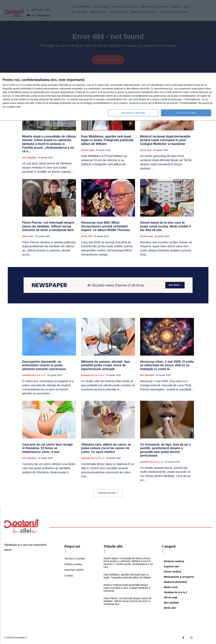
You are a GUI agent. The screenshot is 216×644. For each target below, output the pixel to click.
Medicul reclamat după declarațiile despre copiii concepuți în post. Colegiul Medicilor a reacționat (165, 140)
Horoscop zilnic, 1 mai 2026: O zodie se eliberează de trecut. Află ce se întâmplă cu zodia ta (167, 365)
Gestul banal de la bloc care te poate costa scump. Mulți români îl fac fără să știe (166, 226)
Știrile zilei (146, 150)
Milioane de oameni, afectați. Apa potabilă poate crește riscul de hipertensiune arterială (106, 365)
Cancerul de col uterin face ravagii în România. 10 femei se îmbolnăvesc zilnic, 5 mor (47, 448)
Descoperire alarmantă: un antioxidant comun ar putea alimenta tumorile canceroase (44, 365)
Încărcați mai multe (108, 493)
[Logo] (21, 527)
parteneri (20, 85)
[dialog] (108, 97)
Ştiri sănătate (29, 158)
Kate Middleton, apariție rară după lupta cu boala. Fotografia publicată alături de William (107, 140)
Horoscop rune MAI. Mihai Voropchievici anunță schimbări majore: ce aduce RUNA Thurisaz (106, 226)
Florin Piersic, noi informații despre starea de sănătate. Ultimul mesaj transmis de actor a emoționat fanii (48, 226)
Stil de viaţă (88, 150)
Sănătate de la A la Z (34, 375)
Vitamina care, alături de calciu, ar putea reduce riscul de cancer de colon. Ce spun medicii (106, 448)
